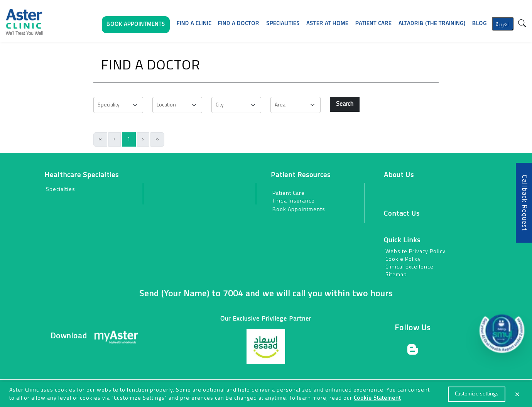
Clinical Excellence (410, 267)
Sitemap (396, 275)
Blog (480, 24)
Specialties (61, 190)
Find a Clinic (194, 24)
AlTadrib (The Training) (432, 24)
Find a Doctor (239, 24)
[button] (136, 27)
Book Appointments (299, 210)
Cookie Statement (377, 398)
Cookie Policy (403, 259)
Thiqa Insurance (294, 201)
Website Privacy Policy (415, 252)
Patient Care (289, 193)
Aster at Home (327, 24)
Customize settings (477, 394)
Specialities (283, 24)
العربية (503, 23)
